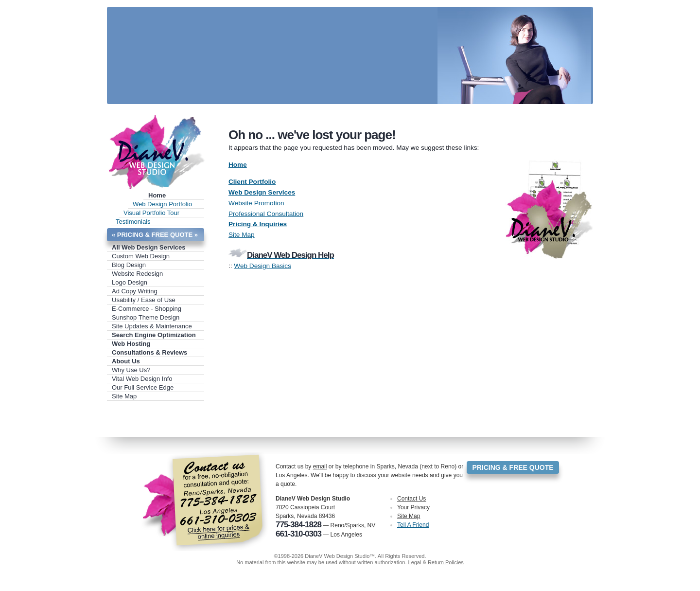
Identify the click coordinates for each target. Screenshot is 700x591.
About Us (126, 361)
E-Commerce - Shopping (147, 309)
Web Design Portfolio (162, 204)
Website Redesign (137, 274)
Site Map (124, 396)
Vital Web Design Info (142, 379)
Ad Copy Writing (135, 291)
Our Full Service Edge (143, 387)
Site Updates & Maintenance (152, 326)
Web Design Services (262, 192)
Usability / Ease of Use (144, 300)
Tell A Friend (413, 525)
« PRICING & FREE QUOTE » (155, 235)
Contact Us (411, 499)
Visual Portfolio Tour (151, 213)
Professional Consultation (266, 214)
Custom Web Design (141, 256)
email (320, 466)
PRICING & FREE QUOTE (513, 467)
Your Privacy (413, 507)
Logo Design (130, 282)
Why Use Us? (131, 370)
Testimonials (133, 222)
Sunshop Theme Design (146, 317)
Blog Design (129, 265)
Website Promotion (256, 203)
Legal (415, 562)
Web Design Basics (262, 266)
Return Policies (446, 562)
